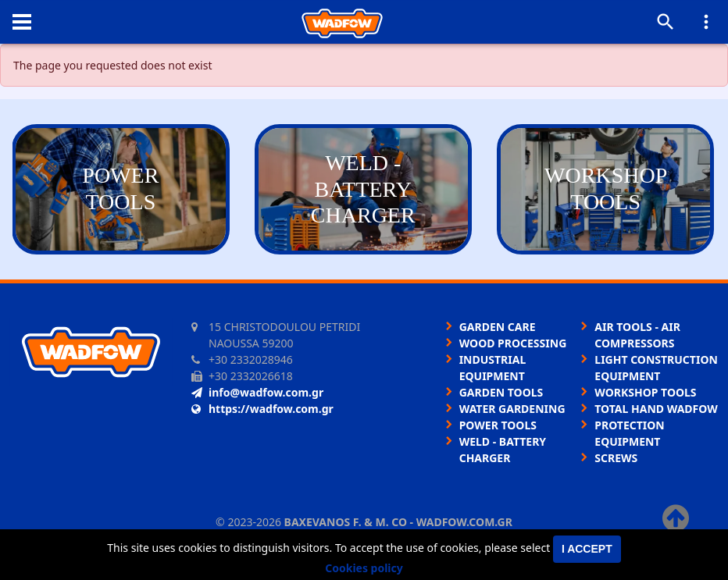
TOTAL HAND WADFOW (656, 409)
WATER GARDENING (512, 409)
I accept (587, 549)
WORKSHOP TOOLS (645, 392)
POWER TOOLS (498, 425)
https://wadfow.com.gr (262, 409)
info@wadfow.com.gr (257, 392)
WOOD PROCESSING (513, 343)
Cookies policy (364, 568)
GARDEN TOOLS (501, 392)
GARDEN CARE (498, 327)
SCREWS (616, 458)
